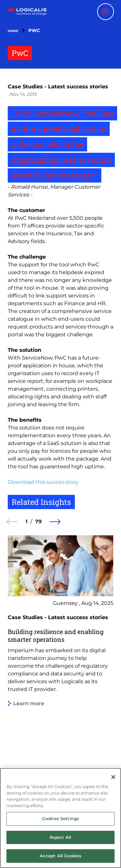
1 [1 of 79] (26, 522)
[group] (60, 652)
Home (13, 31)
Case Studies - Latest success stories (58, 87)
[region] (60, 818)
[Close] (113, 777)
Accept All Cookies (60, 856)
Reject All (60, 837)
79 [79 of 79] (38, 522)
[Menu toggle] (106, 12)
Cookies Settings (60, 818)
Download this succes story (43, 482)
